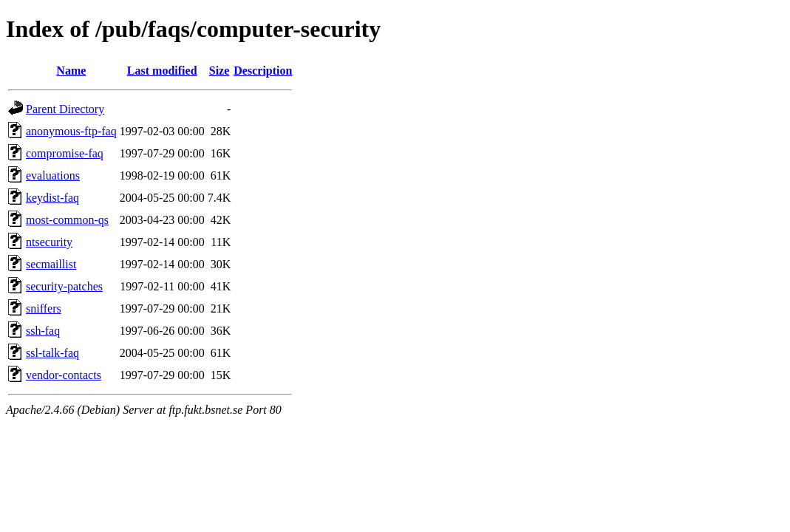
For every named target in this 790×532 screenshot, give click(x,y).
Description (263, 71)
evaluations (53, 175)
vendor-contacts (64, 375)
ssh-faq (43, 331)
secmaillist (51, 264)
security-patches (64, 286)
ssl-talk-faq (52, 353)
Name (71, 71)
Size (219, 71)
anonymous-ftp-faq (71, 131)
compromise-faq (65, 153)
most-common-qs (67, 220)
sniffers (44, 308)
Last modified (162, 71)
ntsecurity (49, 242)
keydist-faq (52, 198)
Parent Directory (65, 109)
